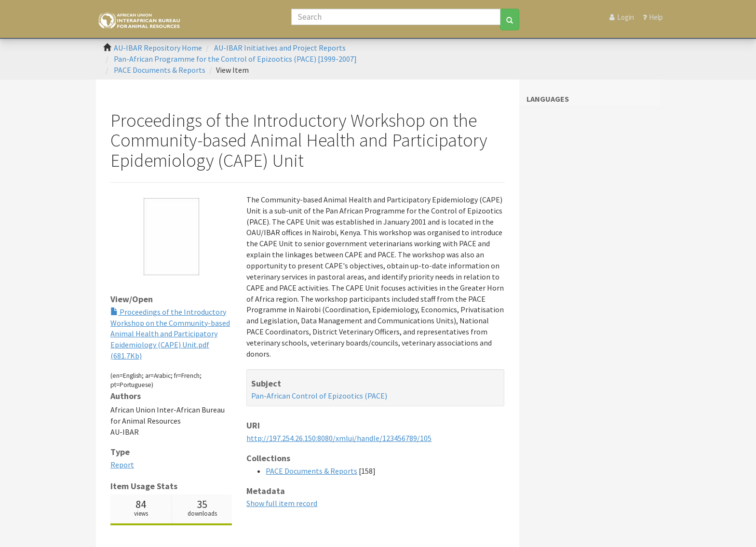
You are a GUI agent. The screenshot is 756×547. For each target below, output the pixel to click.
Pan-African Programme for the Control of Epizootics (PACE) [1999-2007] (235, 59)
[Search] (396, 17)
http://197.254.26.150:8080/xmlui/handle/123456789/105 (339, 438)
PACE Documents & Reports (160, 70)
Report (122, 465)
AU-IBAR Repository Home (158, 48)
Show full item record (282, 503)
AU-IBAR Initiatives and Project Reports (280, 48)
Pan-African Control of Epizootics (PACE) (319, 396)
